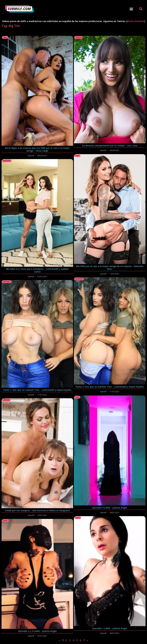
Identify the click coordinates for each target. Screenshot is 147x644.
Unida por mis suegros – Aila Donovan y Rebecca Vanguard (37, 510)
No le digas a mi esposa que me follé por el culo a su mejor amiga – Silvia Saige (37, 149)
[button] (131, 9)
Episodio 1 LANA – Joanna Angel (110, 628)
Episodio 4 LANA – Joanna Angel (110, 507)
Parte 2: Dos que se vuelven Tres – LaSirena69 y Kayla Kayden (110, 387)
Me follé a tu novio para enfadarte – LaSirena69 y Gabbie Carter (37, 270)
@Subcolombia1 (135, 21)
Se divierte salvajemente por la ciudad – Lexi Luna (110, 145)
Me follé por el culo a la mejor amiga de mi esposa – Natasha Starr (110, 267)
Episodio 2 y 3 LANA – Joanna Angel (37, 631)
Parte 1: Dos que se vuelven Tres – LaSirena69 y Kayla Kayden (37, 390)
